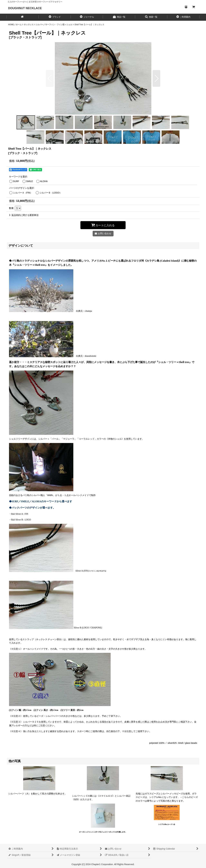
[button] (55, 17)
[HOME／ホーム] (23, 17)
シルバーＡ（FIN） (23, 193)
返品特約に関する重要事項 (24, 215)
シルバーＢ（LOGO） (51, 193)
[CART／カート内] (193, 7)
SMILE (30, 181)
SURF (16, 181)
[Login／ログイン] (186, 7)
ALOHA (44, 181)
